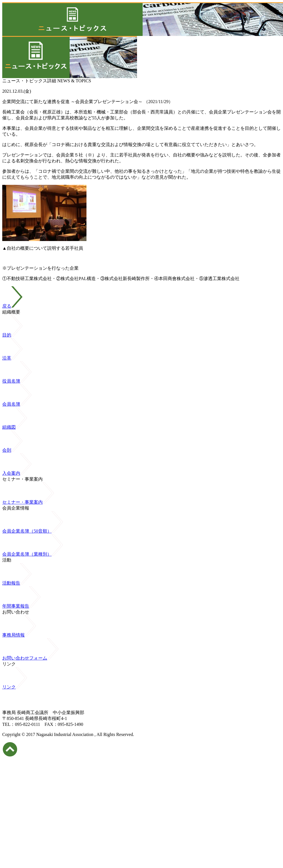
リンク (15, 687)
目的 (12, 335)
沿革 (12, 358)
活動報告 (17, 583)
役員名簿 (17, 381)
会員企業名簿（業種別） (33, 554)
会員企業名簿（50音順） (33, 531)
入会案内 (17, 473)
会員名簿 (17, 404)
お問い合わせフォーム (30, 658)
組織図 (15, 427)
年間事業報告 (21, 606)
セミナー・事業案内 (28, 502)
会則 (12, 450)
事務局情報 (19, 635)
